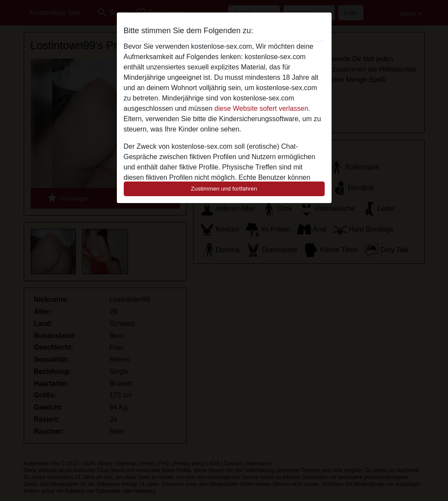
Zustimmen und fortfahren (224, 189)
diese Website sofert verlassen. (262, 108)
